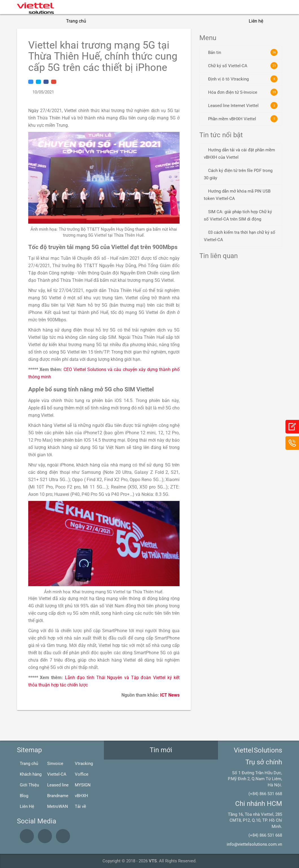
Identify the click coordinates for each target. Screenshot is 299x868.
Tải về (80, 806)
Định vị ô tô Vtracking (243, 79)
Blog (24, 796)
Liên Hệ (27, 806)
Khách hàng (31, 774)
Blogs (231, 21)
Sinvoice (55, 764)
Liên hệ (256, 21)
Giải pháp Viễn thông (192, 21)
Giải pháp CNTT (143, 21)
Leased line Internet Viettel (243, 105)
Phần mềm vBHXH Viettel (243, 119)
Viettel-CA (57, 774)
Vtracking (84, 764)
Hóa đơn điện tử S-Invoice (243, 92)
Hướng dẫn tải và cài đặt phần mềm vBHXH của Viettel (239, 154)
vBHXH (81, 796)
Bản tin (243, 52)
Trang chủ (76, 21)
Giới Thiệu (29, 785)
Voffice (82, 774)
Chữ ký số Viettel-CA (243, 66)
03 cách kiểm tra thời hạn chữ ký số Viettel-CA (240, 236)
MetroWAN (58, 806)
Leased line (58, 785)
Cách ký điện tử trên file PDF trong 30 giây (238, 174)
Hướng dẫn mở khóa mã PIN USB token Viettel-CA (237, 195)
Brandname (58, 796)
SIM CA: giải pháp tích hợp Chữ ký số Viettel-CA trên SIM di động (238, 215)
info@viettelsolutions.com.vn (254, 844)
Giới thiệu (106, 21)
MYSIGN (83, 785)
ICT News (170, 695)
